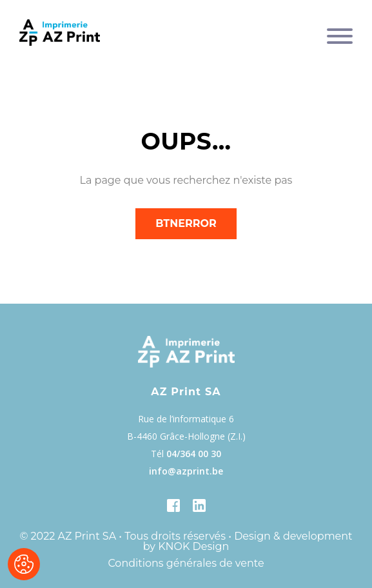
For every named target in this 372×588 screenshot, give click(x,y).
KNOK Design (193, 546)
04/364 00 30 (194, 454)
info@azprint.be (186, 471)
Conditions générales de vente (186, 563)
